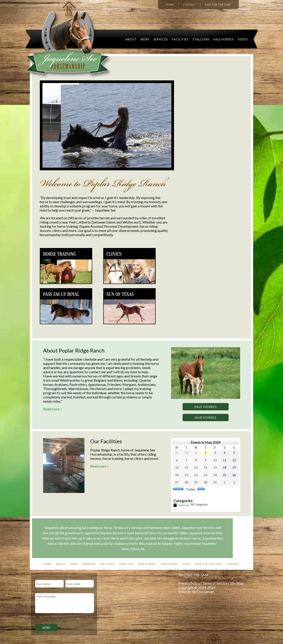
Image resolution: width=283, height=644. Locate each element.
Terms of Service (215, 583)
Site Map (237, 583)
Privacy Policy (189, 583)
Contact (189, 5)
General (181, 505)
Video (243, 39)
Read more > (53, 409)
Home (170, 5)
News (145, 39)
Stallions (201, 39)
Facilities (180, 39)
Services (161, 39)
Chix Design (206, 592)
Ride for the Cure (218, 5)
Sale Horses (224, 39)
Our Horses (206, 418)
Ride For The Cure (209, 564)
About (131, 39)
